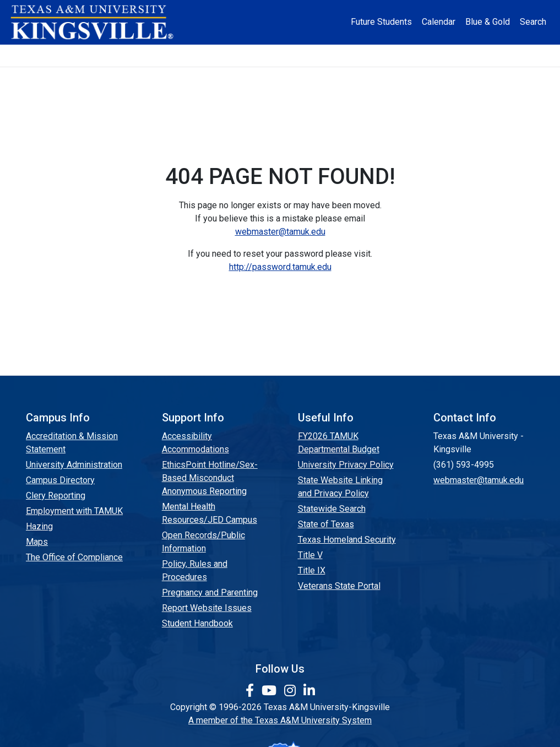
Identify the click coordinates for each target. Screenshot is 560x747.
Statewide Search (332, 509)
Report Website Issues (207, 608)
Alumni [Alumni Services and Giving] (395, 55)
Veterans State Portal (339, 586)
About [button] (48, 55)
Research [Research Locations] (261, 55)
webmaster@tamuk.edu (280, 232)
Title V (310, 555)
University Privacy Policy (346, 465)
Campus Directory (60, 480)
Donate (509, 55)
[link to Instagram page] (292, 691)
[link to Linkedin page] (309, 691)
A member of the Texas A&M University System (280, 720)
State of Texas (326, 524)
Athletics (452, 55)
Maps (37, 542)
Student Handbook (197, 623)
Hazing (39, 526)
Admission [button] (113, 55)
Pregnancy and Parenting (210, 592)
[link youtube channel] (271, 691)
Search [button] (533, 22)
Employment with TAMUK (74, 511)
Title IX (312, 570)
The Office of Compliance (74, 557)
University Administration (74, 465)
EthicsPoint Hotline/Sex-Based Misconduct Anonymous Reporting (210, 478)
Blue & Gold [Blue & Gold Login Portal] (488, 22)
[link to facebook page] (251, 691)
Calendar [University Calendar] (439, 22)
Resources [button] (328, 55)
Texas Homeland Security (347, 540)
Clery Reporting (56, 496)
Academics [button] (188, 55)
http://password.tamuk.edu (280, 267)
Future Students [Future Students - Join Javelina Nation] (381, 22)
